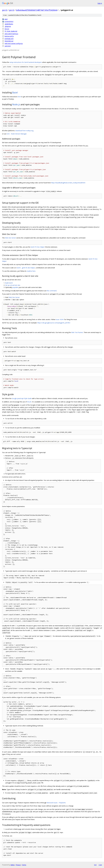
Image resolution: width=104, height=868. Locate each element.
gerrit (5, 10)
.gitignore (8, 26)
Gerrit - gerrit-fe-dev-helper (26, 268)
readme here (31, 271)
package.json (9, 39)
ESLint (29, 402)
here (19, 97)
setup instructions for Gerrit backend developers (26, 62)
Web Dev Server (10, 238)
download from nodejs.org (24, 131)
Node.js (16, 104)
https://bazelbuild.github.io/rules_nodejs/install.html (68, 183)
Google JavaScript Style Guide (22, 398)
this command (52, 291)
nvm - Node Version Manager (17, 134)
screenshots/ (9, 21)
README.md (9, 41)
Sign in (100, 3)
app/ (6, 19)
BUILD (7, 29)
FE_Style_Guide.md (11, 31)
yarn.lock (8, 46)
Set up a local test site (13, 285)
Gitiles (13, 865)
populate (15, 287)
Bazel (15, 93)
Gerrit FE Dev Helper (38, 247)
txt (95, 865)
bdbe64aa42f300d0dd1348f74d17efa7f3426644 (37, 10)
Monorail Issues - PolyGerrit (56, 803)
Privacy (18, 865)
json (100, 865)
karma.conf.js (9, 36)
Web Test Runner (77, 332)
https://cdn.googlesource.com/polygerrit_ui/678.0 (54, 323)
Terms (24, 865)
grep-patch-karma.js (11, 34)
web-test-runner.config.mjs (14, 43)
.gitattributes (9, 24)
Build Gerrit (9, 283)
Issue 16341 (60, 319)
